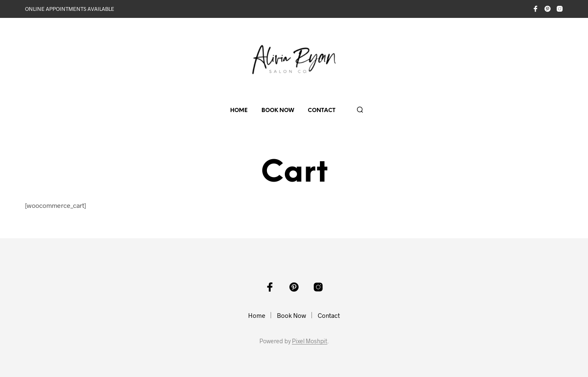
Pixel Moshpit (310, 341)
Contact (322, 111)
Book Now (278, 111)
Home (239, 111)
